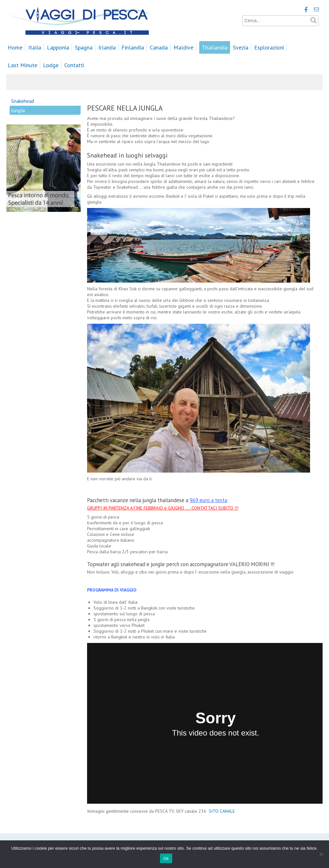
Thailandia (215, 47)
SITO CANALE (222, 811)
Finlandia (133, 47)
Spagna (84, 47)
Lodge (51, 65)
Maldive (183, 47)
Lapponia (58, 47)
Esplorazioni (269, 47)
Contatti (74, 65)
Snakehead (23, 101)
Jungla (18, 110)
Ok (166, 859)
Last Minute (22, 65)
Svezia (241, 47)
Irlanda (107, 47)
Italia (35, 47)
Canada (159, 47)
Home (15, 47)
